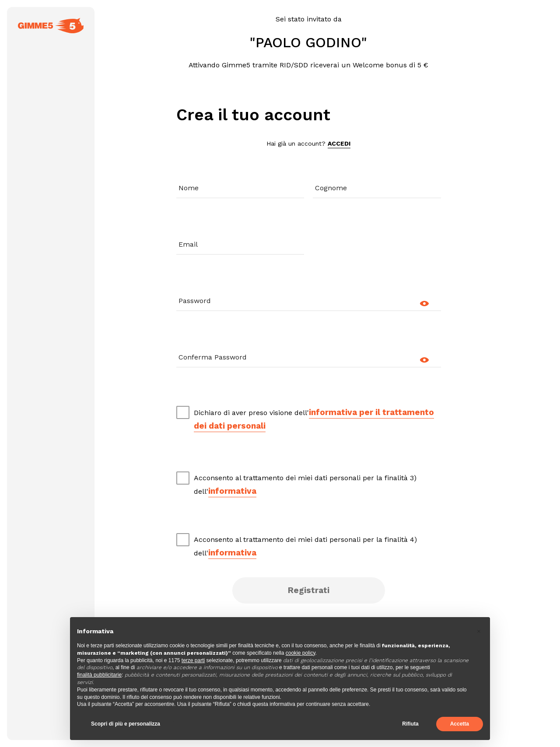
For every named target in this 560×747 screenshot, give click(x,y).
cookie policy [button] (301, 653)
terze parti (193, 660)
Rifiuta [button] (410, 724)
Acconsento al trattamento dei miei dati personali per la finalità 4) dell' (305, 547)
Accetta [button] (460, 724)
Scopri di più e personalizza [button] (126, 724)
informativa (232, 491)
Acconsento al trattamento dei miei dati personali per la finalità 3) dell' (305, 485)
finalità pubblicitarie (99, 675)
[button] (479, 631)
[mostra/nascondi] (427, 304)
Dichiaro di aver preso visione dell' (314, 420)
